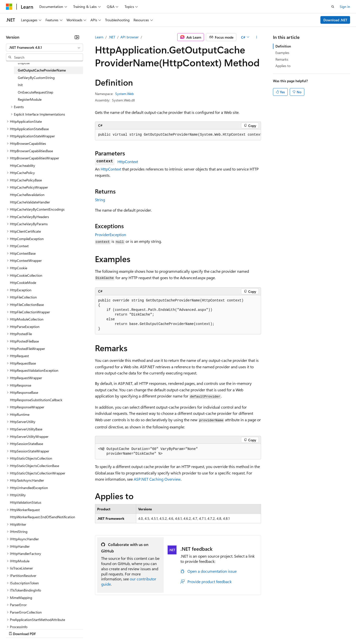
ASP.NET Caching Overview (157, 479)
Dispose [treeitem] (24, 63)
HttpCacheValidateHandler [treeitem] (30, 202)
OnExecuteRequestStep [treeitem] (35, 92)
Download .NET (335, 20)
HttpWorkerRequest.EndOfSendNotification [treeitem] (43, 517)
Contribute (89, 629)
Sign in (345, 7)
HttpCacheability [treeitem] (22, 165)
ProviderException (111, 235)
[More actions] (257, 37)
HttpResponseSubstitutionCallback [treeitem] (36, 400)
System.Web (124, 94)
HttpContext (128, 161)
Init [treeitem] (20, 85)
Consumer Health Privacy (142, 629)
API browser (130, 37)
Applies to (283, 66)
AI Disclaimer (16, 629)
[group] (178, 135)
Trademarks (205, 629)
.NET (112, 37)
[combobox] (44, 48)
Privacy (108, 629)
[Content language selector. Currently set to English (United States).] (29, 617)
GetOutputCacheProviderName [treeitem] (42, 70)
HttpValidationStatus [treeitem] (26, 502)
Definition (283, 46)
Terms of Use (181, 629)
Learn (99, 37)
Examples (282, 53)
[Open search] (333, 7)
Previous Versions (45, 629)
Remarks (282, 59)
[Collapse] (77, 37)
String (100, 200)
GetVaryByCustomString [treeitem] (36, 78)
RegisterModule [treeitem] (30, 99)
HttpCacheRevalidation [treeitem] (27, 195)
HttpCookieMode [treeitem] (23, 283)
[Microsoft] (9, 7)
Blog (67, 629)
